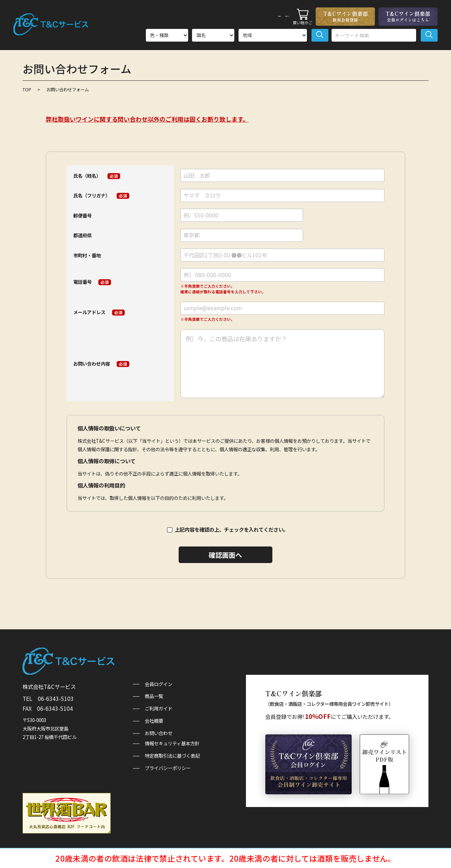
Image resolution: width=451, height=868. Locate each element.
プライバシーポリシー (168, 768)
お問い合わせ (159, 733)
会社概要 (154, 721)
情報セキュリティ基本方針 (172, 743)
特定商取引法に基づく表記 (172, 756)
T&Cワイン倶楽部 (345, 16)
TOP (27, 90)
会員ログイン (159, 684)
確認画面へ (225, 555)
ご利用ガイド (272, 16)
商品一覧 (237, 16)
